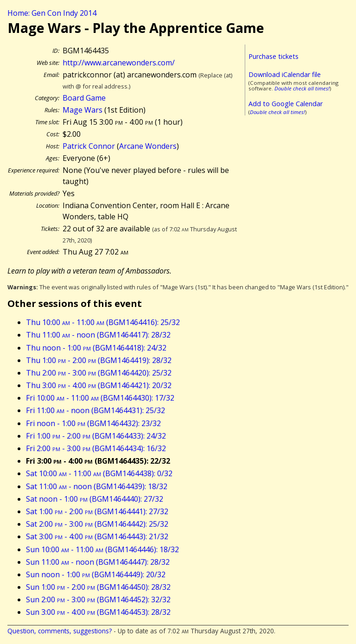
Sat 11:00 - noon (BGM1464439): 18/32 (97, 486)
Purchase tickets (273, 56)
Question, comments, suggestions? (60, 631)
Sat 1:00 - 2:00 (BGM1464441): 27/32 (97, 511)
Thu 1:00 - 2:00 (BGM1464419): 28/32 (99, 360)
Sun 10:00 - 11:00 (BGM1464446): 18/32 (102, 549)
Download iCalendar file (285, 74)
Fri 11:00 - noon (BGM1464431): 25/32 (95, 410)
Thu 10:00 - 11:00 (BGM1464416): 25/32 (103, 322)
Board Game (84, 98)
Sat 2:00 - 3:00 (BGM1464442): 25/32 (97, 524)
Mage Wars (83, 110)
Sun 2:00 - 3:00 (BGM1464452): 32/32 (98, 599)
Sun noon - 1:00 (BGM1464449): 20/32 (96, 574)
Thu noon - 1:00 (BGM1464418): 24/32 (96, 348)
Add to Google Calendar (286, 104)
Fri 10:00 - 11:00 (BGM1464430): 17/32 (100, 398)
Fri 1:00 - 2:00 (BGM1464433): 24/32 (96, 436)
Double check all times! (302, 88)
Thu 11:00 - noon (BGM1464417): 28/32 (98, 335)
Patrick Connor (89, 146)
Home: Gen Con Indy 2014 (52, 13)
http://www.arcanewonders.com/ (119, 63)
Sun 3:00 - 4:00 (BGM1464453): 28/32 (98, 612)
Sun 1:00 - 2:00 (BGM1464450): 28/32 (98, 587)
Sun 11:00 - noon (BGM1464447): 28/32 (98, 562)
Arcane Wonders (148, 146)
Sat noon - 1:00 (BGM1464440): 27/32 (95, 499)
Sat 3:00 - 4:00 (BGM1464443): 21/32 (97, 536)
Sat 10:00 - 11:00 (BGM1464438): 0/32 (99, 473)
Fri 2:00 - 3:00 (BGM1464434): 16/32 (96, 448)
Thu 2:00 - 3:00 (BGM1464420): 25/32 (99, 373)
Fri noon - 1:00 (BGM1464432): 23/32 (93, 423)
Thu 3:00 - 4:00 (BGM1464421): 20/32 (99, 385)
